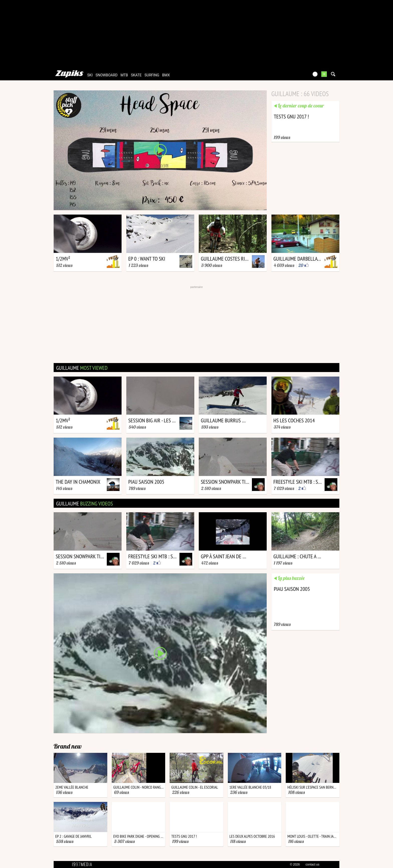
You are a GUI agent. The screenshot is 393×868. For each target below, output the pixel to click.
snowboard (107, 75)
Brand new (68, 746)
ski (90, 75)
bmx (166, 75)
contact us (312, 864)
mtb (124, 75)
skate (136, 75)
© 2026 (295, 864)
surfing (152, 75)
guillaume (82, 368)
